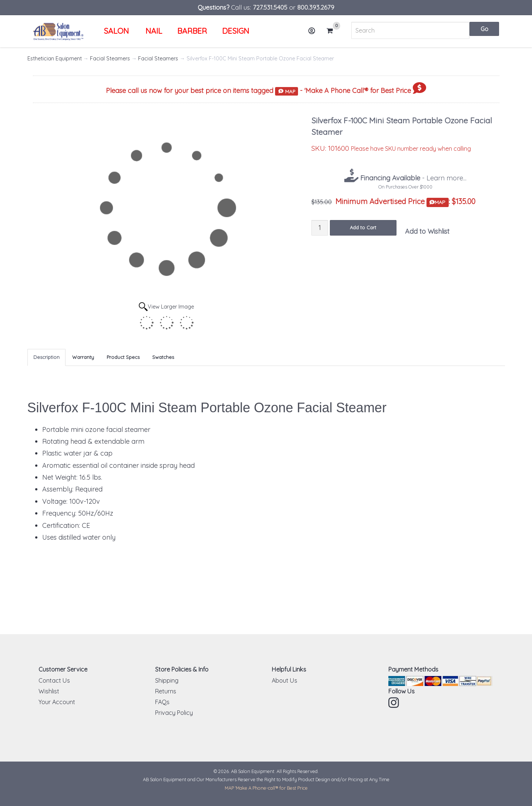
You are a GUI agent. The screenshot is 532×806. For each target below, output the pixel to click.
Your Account (57, 702)
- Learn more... (412, 178)
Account (314, 34)
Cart (333, 31)
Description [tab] (46, 357)
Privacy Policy (174, 713)
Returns (166, 691)
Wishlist (49, 691)
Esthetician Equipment (55, 59)
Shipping (167, 680)
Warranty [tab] (83, 357)
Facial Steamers (110, 59)
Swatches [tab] (163, 357)
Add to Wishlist (427, 231)
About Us (285, 680)
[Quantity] (320, 228)
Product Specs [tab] (123, 357)
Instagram (394, 703)
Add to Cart (363, 227)
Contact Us (54, 680)
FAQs (162, 702)
